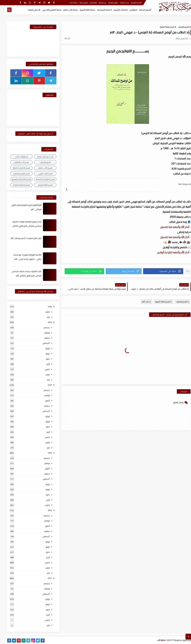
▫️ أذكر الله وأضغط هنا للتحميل (170, 227)
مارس (42, 369)
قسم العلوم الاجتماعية (40, 179)
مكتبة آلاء (156, 640)
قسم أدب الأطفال (16, 162)
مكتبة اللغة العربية (83, 10)
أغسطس (41, 343)
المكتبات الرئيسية (116, 10)
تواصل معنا (79, 3)
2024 (45, 385)
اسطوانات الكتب (16, 157)
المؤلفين (128, 10)
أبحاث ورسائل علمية (40, 157)
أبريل (43, 364)
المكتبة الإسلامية (99, 10)
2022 (45, 510)
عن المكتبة (98, 3)
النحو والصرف (179, 27)
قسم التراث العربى (40, 174)
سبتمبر (42, 338)
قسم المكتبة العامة (16, 185)
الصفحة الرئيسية (131, 3)
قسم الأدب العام (40, 168)
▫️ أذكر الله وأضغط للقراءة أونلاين (169, 252)
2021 (45, 578)
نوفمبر (42, 333)
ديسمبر (42, 327)
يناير (43, 317)
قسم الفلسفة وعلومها (16, 179)
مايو (43, 359)
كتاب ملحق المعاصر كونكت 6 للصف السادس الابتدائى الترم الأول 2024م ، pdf (22, 226)
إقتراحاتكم (88, 3)
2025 (45, 322)
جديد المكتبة (120, 3)
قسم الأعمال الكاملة (16, 168)
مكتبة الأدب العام (66, 10)
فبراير (43, 312)
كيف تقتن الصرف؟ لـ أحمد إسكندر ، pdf (21, 238)
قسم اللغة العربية (162, 27)
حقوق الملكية (108, 3)
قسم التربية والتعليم (16, 174)
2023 (45, 453)
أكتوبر (43, 401)
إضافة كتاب (68, 3)
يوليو (43, 348)
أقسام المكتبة (140, 10)
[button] (158, 271)
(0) (62, 38)
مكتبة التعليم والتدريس (47, 10)
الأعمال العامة (29, 10)
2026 (45, 307)
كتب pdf (142, 302)
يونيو (43, 354)
